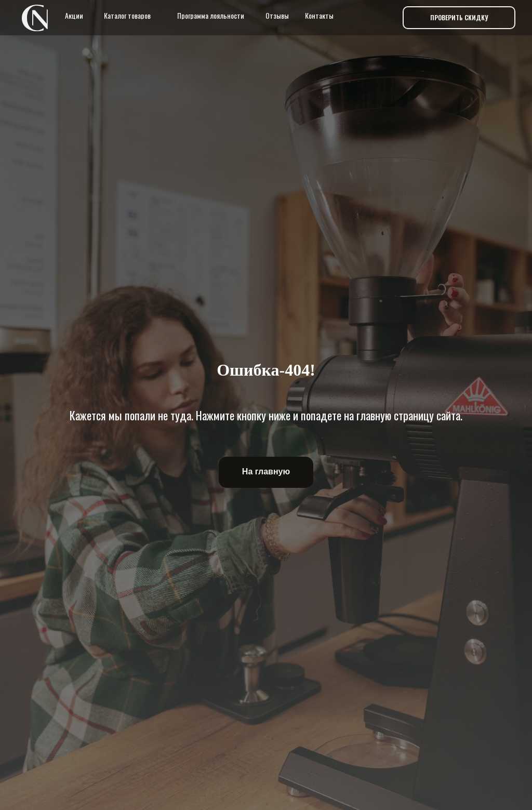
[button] (459, 18)
